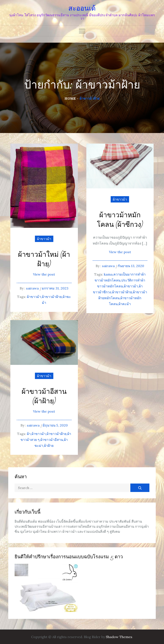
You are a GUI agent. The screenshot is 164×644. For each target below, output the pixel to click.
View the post (44, 274)
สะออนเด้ (82, 8)
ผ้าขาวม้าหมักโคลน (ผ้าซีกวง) (120, 220)
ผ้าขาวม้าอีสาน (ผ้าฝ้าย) (44, 397)
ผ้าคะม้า (125, 304)
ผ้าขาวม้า (44, 239)
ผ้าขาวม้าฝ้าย (52, 297)
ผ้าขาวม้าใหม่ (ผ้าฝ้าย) (44, 260)
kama (108, 274)
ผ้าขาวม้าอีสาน (52, 440)
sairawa (32, 288)
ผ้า (29, 434)
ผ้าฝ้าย (49, 446)
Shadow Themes (119, 637)
